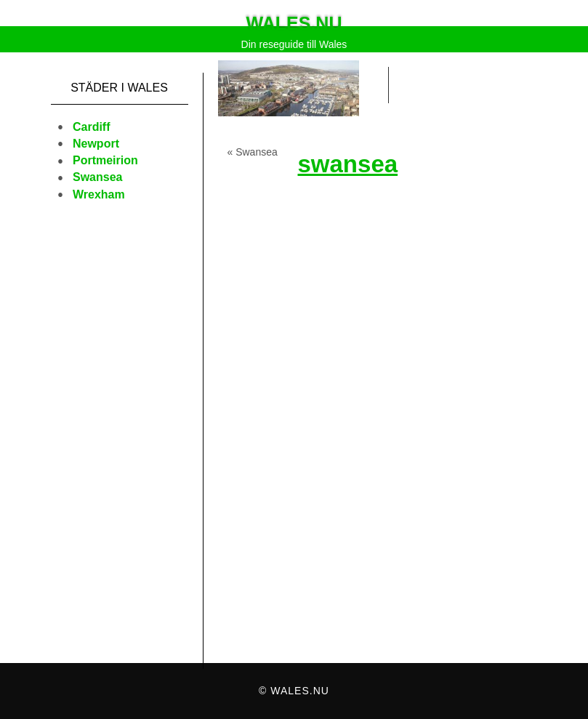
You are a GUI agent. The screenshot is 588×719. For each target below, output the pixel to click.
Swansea (97, 177)
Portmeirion (105, 160)
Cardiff (92, 127)
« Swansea (253, 152)
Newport (96, 144)
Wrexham (99, 194)
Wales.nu (294, 23)
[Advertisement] (120, 443)
